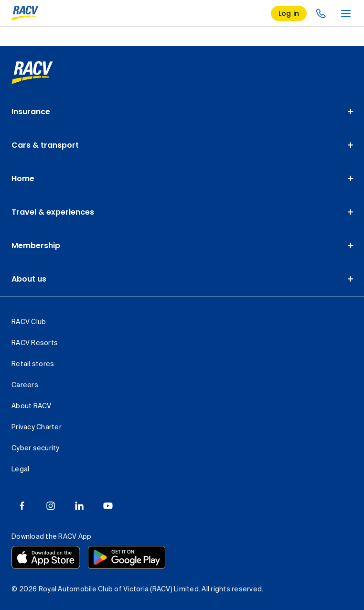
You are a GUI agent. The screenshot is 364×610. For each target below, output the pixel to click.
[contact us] (321, 13)
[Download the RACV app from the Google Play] (127, 557)
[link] (32, 73)
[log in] (289, 13)
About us (29, 279)
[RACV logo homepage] (25, 13)
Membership (36, 245)
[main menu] (346, 13)
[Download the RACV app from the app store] (46, 557)
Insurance (31, 112)
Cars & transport (45, 145)
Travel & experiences (53, 212)
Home (23, 179)
